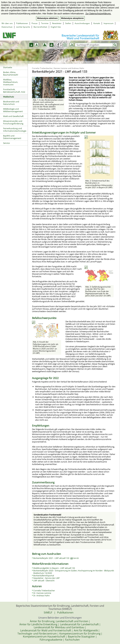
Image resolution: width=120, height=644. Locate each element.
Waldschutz (9, 97)
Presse (35, 23)
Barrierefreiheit (40, 27)
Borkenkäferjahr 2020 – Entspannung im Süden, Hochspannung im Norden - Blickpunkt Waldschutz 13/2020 (74, 572)
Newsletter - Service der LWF (46, 578)
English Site (56, 27)
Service (6, 143)
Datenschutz (7, 27)
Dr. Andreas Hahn (41, 595)
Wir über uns (7, 23)
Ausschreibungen (82, 23)
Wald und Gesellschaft (13, 116)
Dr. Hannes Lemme (42, 593)
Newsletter (57, 23)
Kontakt (97, 23)
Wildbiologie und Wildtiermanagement (13, 110)
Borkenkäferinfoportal (44, 576)
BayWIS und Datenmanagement (12, 137)
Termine (45, 23)
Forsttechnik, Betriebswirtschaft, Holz (14, 91)
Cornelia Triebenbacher (44, 591)
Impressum (109, 23)
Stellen (68, 23)
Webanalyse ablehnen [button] (47, 18)
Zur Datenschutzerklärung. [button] (98, 14)
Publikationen (22, 23)
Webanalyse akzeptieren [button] (72, 18)
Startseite (8, 67)
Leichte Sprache (23, 27)
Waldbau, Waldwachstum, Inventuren (11, 82)
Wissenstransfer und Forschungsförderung (13, 122)
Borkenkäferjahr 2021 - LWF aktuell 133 (56, 558)
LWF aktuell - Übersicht (44, 581)
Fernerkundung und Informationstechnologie (15, 130)
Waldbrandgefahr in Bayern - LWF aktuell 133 (54, 568)
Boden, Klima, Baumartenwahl (11, 73)
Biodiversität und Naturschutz (11, 103)
